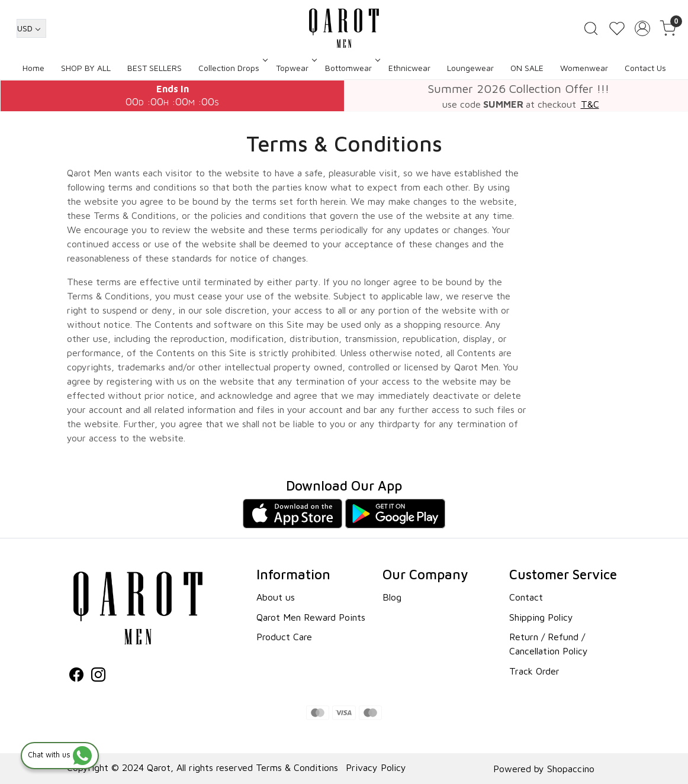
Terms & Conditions (297, 767)
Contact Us (645, 68)
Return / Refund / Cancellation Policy (549, 644)
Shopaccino (571, 769)
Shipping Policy (541, 617)
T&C (590, 104)
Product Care (284, 637)
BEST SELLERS (155, 68)
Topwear (295, 68)
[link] (591, 28)
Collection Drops (232, 68)
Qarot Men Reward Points (311, 617)
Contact (526, 597)
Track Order (534, 671)
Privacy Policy (376, 767)
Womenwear (584, 68)
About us (276, 597)
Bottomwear (352, 68)
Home (33, 68)
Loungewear (470, 68)
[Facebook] (76, 676)
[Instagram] (98, 676)
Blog (392, 597)
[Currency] (31, 28)
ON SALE (527, 68)
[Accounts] (642, 28)
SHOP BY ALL (86, 68)
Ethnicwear (409, 68)
